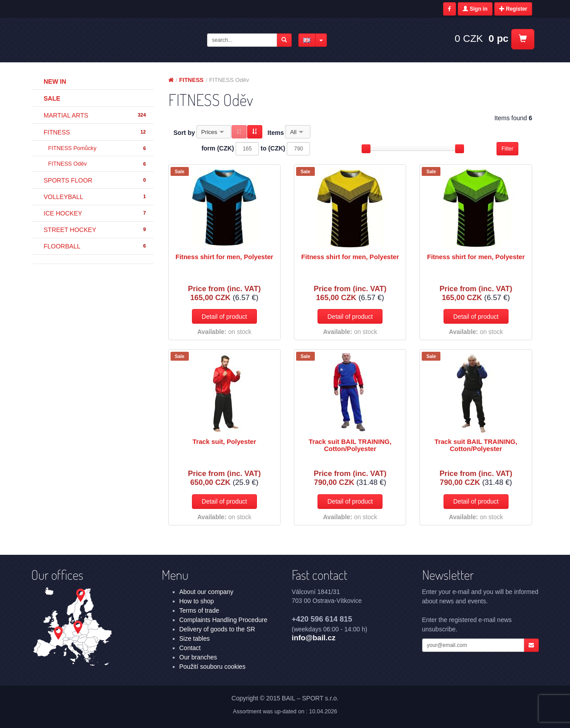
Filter (507, 149)
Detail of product (224, 317)
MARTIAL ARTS (95, 115)
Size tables (195, 639)
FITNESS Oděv (98, 164)
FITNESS (95, 132)
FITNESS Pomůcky (98, 148)
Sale (52, 98)
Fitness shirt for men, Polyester (224, 257)
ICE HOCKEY (95, 213)
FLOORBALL (95, 246)
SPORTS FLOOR (95, 180)
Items (276, 133)
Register (513, 9)
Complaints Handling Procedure (224, 620)
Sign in (475, 9)
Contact (190, 648)
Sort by (184, 133)
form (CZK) (218, 148)
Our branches (198, 657)
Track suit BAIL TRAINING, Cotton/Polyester (350, 445)
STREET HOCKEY (95, 230)
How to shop (197, 601)
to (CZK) (273, 148)
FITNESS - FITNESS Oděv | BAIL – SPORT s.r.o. (103, 40)
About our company (206, 592)
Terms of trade (199, 610)
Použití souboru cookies (213, 667)
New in (55, 81)
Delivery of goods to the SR (217, 629)
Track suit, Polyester (224, 442)
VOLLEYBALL (95, 197)
